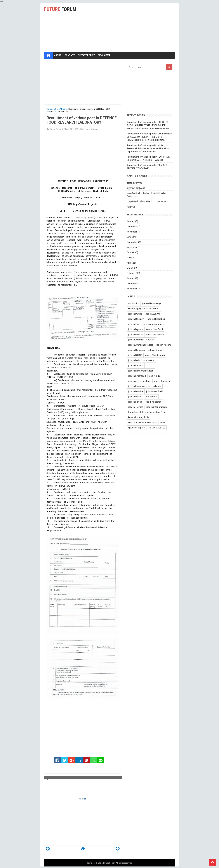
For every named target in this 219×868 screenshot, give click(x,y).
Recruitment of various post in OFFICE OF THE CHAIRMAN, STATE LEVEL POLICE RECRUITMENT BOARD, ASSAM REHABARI (148, 125)
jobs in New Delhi (154, 329)
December (132, 227)
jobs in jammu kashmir (139, 381)
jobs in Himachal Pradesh (141, 371)
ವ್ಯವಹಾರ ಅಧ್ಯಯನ (136, 188)
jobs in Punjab (135, 314)
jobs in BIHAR (135, 355)
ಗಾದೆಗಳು (131, 207)
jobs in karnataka (137, 386)
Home (49, 109)
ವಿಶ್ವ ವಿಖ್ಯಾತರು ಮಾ (156, 428)
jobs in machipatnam (154, 324)
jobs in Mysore (60, 109)
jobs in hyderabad (137, 376)
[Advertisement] (138, 28)
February (131, 273)
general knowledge (152, 303)
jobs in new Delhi (155, 391)
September (132, 242)
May (129, 258)
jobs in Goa (149, 360)
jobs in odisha (135, 397)
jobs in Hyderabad (156, 319)
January (131, 221)
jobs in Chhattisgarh (155, 355)
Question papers (136, 428)
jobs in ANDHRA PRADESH (141, 340)
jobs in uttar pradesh (156, 407)
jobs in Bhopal (155, 350)
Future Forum (109, 863)
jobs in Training (136, 407)
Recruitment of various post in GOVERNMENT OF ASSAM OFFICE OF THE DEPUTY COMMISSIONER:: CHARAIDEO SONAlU (149, 137)
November (132, 232)
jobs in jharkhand (162, 381)
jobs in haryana (136, 366)
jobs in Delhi (134, 360)
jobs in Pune (151, 397)
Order (163, 423)
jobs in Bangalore (137, 350)
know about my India (139, 417)
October (131, 237)
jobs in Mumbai (136, 391)
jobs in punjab (135, 402)
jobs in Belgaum (136, 319)
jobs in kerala (155, 386)
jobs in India (134, 324)
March (130, 268)
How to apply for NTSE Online (143, 309)
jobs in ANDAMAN (155, 335)
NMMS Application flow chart (143, 423)
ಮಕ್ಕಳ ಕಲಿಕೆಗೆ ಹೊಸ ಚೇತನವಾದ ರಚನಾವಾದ (147, 202)
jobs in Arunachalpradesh (141, 345)
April (129, 263)
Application (134, 303)
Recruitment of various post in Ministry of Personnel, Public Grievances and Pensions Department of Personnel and (148, 148)
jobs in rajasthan (153, 402)
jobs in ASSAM (152, 314)
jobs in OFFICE (135, 335)
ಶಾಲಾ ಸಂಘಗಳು (134, 183)
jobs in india (155, 376)
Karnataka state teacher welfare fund (147, 412)
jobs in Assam (164, 345)
